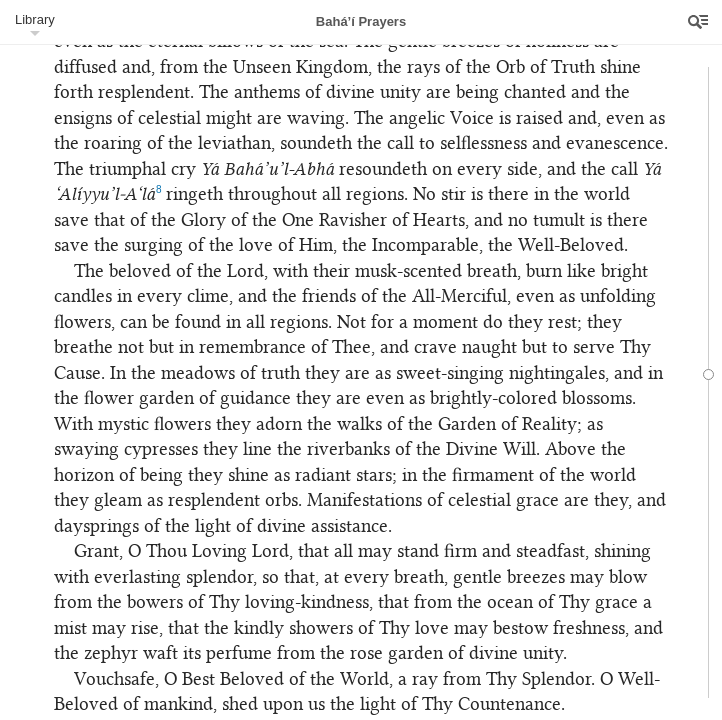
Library (35, 19)
